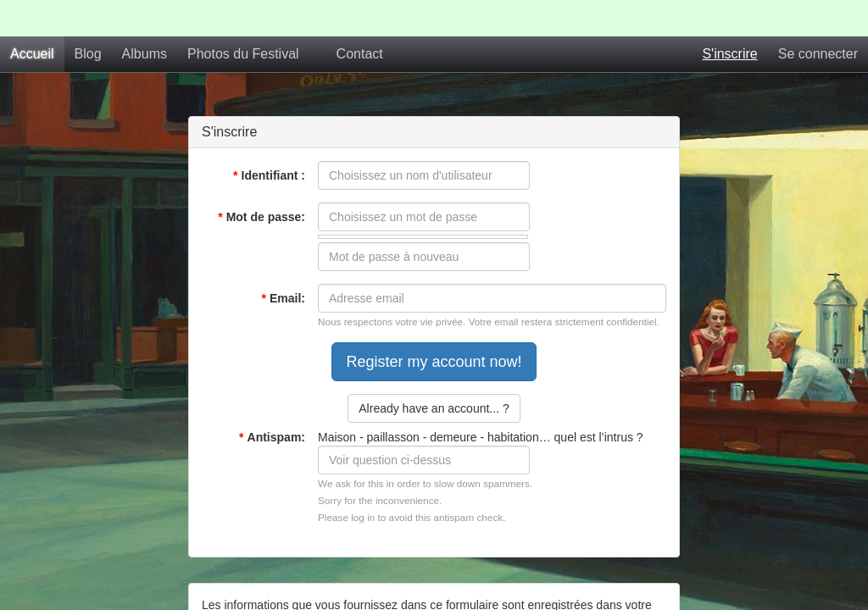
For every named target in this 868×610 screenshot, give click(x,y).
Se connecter (818, 54)
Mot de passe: (262, 217)
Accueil (32, 54)
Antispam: (272, 437)
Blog (88, 54)
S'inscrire (729, 54)
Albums (145, 54)
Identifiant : (269, 175)
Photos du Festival (243, 54)
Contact (360, 54)
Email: (284, 298)
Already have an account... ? (434, 408)
